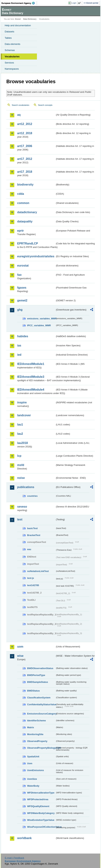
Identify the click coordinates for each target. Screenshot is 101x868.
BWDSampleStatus (38, 682)
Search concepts (45, 105)
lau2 (20, 434)
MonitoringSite (35, 734)
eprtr (20, 231)
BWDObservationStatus (40, 668)
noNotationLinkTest (38, 571)
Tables (8, 38)
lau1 (20, 425)
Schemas (10, 50)
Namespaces (12, 69)
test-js (31, 578)
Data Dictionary (30, 19)
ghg (20, 310)
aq (19, 115)
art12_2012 (25, 124)
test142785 (33, 585)
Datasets (10, 32)
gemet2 (22, 300)
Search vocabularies (21, 105)
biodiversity (25, 185)
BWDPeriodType (36, 675)
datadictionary (27, 212)
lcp (19, 456)
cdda (21, 194)
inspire (22, 402)
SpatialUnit (33, 757)
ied (19, 355)
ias (19, 345)
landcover (24, 415)
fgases (22, 288)
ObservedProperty (37, 741)
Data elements (12, 44)
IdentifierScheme (36, 721)
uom (20, 647)
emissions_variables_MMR (41, 319)
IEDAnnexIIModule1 (31, 364)
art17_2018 (25, 172)
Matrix (31, 727)
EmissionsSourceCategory (41, 714)
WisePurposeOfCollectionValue (41, 827)
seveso (22, 507)
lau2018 (23, 443)
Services (9, 63)
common (23, 203)
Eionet (18, 19)
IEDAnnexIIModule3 (31, 377)
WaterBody (33, 786)
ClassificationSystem (39, 698)
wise (20, 656)
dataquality (25, 221)
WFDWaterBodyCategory (41, 813)
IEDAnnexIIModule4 (31, 390)
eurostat (23, 266)
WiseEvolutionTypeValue (41, 820)
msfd (21, 465)
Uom (30, 763)
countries (32, 496)
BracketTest (34, 535)
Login (74, 3)
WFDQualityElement (38, 806)
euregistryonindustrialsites (36, 256)
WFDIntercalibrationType (41, 793)
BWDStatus (33, 691)
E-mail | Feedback (14, 858)
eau (29, 549)
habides (23, 336)
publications (26, 487)
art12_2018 (25, 133)
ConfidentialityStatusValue (41, 704)
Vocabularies (12, 57)
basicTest (32, 528)
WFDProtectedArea (38, 799)
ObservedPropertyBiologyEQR (41, 748)
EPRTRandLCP (28, 243)
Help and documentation (18, 25)
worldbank (24, 838)
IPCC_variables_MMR (39, 325)
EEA (19, 3)
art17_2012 (25, 159)
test (20, 519)
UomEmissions (35, 770)
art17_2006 (25, 146)
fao (19, 275)
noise (21, 478)
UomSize (32, 779)
